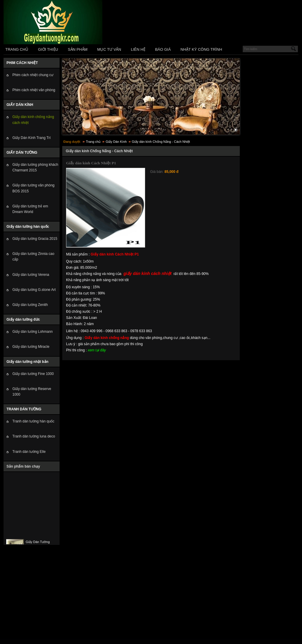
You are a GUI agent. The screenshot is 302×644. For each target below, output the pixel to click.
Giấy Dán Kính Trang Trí (32, 138)
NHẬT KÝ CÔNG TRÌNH (201, 49)
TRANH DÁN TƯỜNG (24, 409)
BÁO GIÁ (163, 49)
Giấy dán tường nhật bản (27, 362)
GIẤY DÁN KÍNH (20, 105)
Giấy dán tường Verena (31, 275)
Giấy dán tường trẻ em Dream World (30, 209)
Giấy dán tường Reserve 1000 (32, 392)
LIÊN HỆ (138, 49)
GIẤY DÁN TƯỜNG (22, 153)
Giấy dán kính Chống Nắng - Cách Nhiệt (161, 142)
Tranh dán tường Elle (29, 452)
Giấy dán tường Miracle (31, 347)
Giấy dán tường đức (23, 319)
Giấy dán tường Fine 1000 (33, 374)
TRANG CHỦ (17, 49)
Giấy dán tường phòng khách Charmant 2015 (35, 167)
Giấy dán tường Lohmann (33, 332)
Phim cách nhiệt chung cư (33, 75)
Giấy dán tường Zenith (30, 305)
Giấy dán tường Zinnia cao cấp (33, 257)
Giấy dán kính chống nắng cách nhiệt (33, 120)
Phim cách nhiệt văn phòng (34, 90)
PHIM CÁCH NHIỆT (22, 63)
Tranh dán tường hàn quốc (33, 421)
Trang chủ (93, 142)
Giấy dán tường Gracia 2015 (35, 239)
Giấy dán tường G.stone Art (34, 290)
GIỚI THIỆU (48, 49)
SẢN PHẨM (78, 49)
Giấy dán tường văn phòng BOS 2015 (33, 188)
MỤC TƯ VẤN (109, 49)
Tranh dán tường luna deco (34, 436)
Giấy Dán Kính (116, 142)
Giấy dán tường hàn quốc (28, 227)
